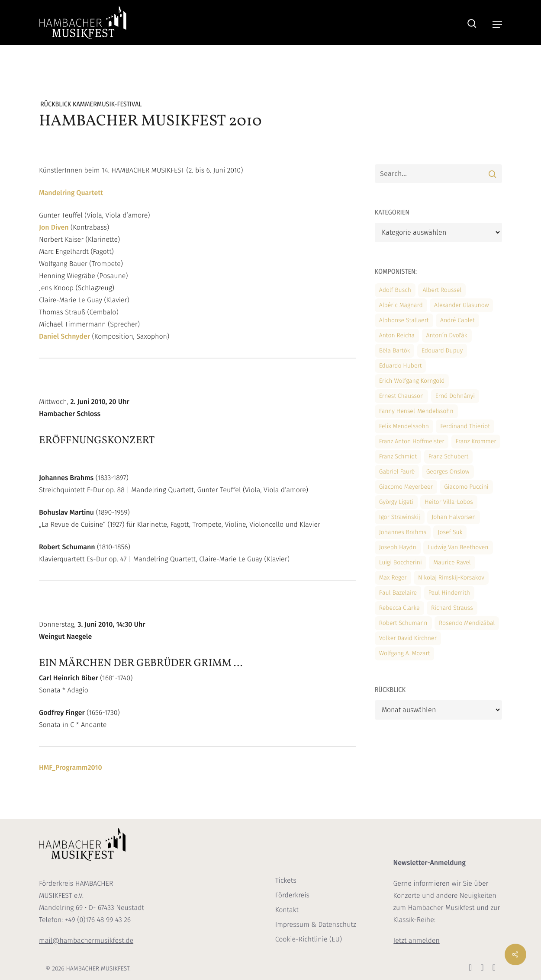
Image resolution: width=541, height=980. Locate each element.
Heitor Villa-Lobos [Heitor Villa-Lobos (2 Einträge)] (449, 502)
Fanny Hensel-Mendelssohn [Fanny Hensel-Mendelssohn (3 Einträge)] (416, 411)
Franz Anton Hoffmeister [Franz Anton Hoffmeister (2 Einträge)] (412, 441)
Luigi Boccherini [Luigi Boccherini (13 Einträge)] (401, 562)
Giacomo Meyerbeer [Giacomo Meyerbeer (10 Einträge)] (406, 487)
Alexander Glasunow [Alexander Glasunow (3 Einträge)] (461, 305)
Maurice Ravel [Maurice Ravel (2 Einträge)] (452, 562)
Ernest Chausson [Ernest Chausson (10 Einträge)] (401, 396)
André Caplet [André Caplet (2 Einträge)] (457, 320)
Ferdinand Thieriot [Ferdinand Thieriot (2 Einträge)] (465, 426)
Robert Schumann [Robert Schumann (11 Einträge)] (403, 623)
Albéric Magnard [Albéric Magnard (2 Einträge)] (401, 305)
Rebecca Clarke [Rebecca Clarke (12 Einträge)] (399, 608)
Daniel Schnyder (64, 337)
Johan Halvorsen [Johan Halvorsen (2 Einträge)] (454, 517)
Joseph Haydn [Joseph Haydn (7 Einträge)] (398, 547)
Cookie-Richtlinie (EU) (309, 940)
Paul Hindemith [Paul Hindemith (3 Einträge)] (449, 593)
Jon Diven (54, 228)
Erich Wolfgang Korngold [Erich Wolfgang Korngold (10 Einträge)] (412, 381)
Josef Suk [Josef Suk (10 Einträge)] (450, 532)
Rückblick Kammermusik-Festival (91, 104)
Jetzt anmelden (416, 941)
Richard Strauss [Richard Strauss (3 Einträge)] (452, 608)
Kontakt (287, 910)
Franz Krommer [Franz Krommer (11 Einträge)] (476, 441)
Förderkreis (292, 895)
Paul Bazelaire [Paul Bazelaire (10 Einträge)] (398, 593)
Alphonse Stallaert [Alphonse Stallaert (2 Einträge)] (404, 320)
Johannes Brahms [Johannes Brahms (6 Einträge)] (403, 532)
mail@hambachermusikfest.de (86, 941)
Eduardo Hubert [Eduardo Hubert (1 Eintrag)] (401, 366)
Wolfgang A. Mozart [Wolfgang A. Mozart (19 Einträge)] (405, 653)
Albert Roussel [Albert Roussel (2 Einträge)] (442, 290)
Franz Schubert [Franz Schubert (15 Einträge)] (449, 456)
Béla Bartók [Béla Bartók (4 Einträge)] (395, 351)
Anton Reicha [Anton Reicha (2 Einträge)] (397, 335)
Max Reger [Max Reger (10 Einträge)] (393, 578)
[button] (497, 24)
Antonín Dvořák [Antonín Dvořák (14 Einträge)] (447, 335)
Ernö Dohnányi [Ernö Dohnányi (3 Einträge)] (455, 396)
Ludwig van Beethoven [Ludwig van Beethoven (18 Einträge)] (458, 547)
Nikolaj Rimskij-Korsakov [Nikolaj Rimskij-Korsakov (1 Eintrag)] (451, 578)
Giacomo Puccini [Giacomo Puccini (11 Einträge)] (466, 487)
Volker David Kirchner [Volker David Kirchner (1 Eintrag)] (408, 638)
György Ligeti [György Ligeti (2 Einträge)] (396, 502)
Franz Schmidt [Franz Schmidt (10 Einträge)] (398, 456)
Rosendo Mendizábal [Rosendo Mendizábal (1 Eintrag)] (467, 623)
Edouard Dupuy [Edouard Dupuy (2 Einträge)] (442, 351)
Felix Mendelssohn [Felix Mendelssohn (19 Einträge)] (404, 426)
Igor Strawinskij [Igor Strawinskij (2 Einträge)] (400, 517)
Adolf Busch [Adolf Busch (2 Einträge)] (395, 290)
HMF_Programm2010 (71, 768)
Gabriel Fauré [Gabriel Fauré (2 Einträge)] (397, 472)
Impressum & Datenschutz (316, 925)
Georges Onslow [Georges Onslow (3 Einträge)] (448, 472)
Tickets (286, 881)
